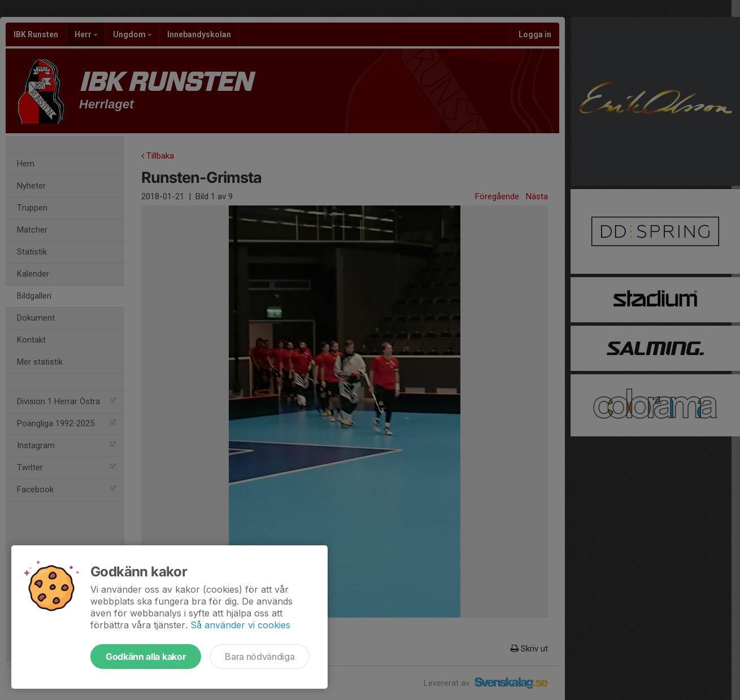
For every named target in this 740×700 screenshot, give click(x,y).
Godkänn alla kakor (146, 657)
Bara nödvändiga (260, 657)
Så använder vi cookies (240, 625)
